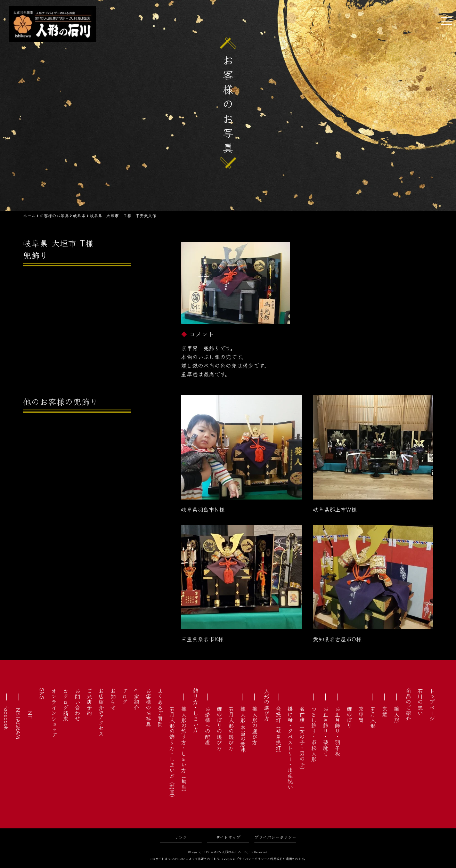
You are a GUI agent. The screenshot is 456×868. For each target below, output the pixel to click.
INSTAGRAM (18, 723)
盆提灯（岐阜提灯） (278, 731)
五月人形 (373, 717)
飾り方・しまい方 (196, 710)
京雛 (385, 712)
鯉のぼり (349, 717)
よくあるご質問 (160, 707)
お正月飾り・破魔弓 (326, 731)
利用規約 (276, 859)
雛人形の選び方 (255, 725)
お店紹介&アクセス (101, 712)
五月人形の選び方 (231, 728)
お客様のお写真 (148, 707)
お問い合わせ (78, 705)
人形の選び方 (267, 705)
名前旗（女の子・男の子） (302, 739)
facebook (7, 718)
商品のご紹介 (408, 705)
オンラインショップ (54, 713)
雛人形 (397, 714)
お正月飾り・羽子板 (337, 731)
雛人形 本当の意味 (243, 729)
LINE (30, 712)
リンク (181, 837)
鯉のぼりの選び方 (219, 728)
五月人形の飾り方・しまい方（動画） (172, 753)
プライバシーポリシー (275, 837)
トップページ (432, 705)
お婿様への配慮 (207, 725)
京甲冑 (361, 714)
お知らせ (113, 699)
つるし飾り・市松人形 (314, 734)
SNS (42, 694)
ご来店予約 (89, 702)
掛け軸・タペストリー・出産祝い (290, 748)
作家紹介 (137, 699)
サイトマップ (228, 837)
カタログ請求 (66, 705)
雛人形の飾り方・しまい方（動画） (184, 751)
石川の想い (420, 702)
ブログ (125, 696)
